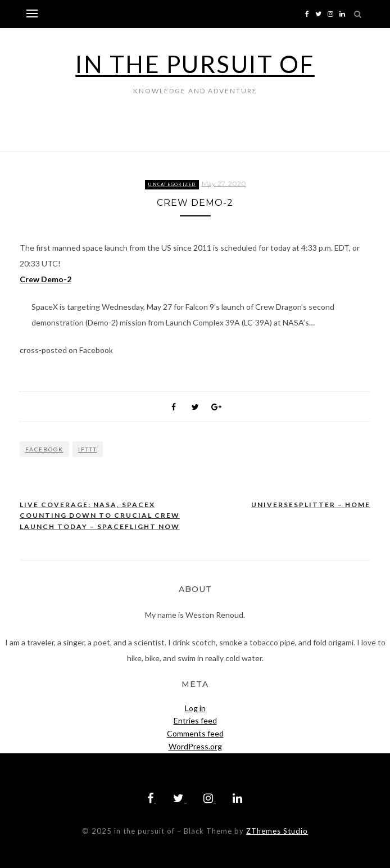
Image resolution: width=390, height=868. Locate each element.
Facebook (44, 449)
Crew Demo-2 (46, 279)
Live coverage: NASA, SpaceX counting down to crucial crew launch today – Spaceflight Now (100, 516)
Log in (195, 708)
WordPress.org (195, 746)
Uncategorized (172, 184)
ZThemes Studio (277, 831)
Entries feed (195, 720)
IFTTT (88, 449)
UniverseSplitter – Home (311, 505)
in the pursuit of (195, 64)
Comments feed (195, 733)
